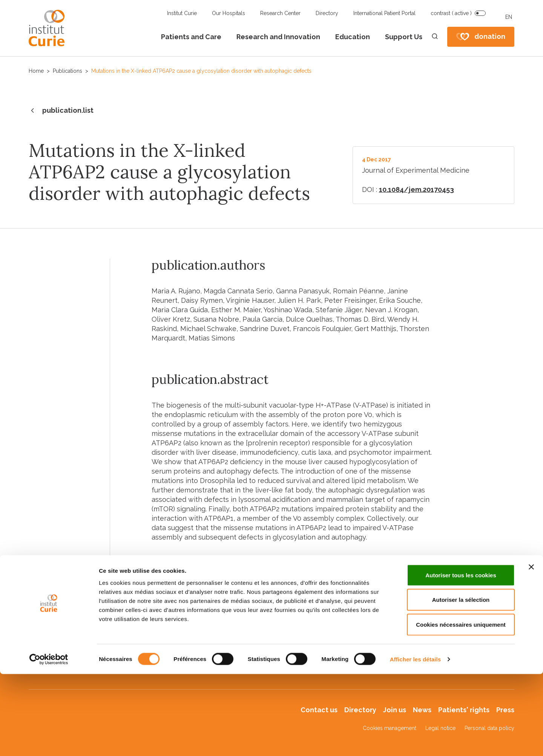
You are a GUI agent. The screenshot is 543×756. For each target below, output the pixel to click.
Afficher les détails (415, 741)
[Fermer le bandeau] (531, 649)
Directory (327, 13)
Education (353, 37)
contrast (451, 13)
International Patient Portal (384, 13)
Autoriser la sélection (461, 682)
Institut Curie (182, 13)
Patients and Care (191, 37)
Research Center (280, 13)
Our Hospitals (229, 13)
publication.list (61, 111)
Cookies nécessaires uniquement (461, 706)
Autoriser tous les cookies (461, 657)
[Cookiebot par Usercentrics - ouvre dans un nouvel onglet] (49, 741)
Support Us (404, 37)
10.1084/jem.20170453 (416, 189)
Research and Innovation (278, 37)
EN (509, 17)
